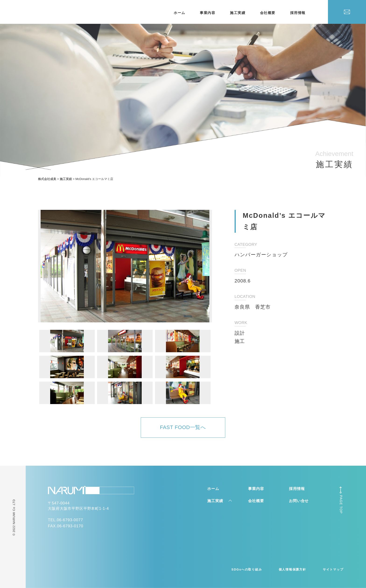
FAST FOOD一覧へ (183, 427)
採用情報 (298, 13)
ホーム (179, 13)
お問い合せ (299, 501)
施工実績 (238, 13)
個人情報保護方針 (292, 569)
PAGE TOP (341, 504)
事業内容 (208, 13)
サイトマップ (333, 569)
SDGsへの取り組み (247, 569)
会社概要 (268, 13)
